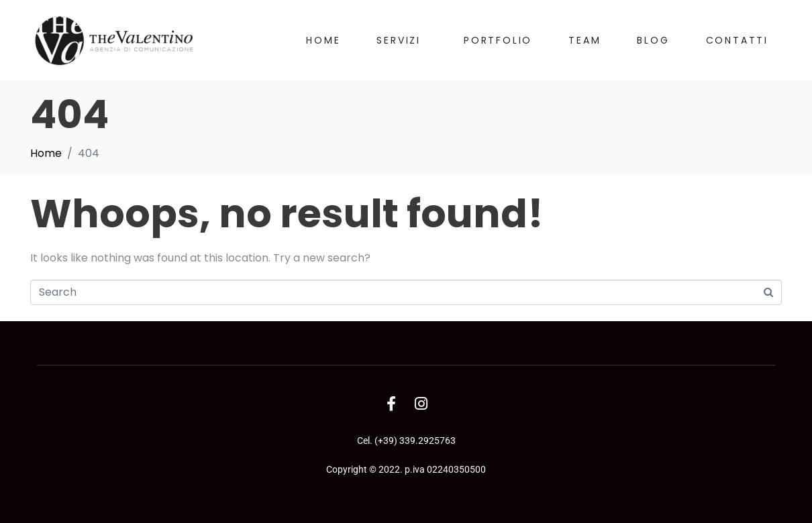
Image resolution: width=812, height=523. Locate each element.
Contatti (737, 40)
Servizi (399, 40)
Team (585, 40)
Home (323, 40)
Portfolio (498, 40)
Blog (653, 40)
